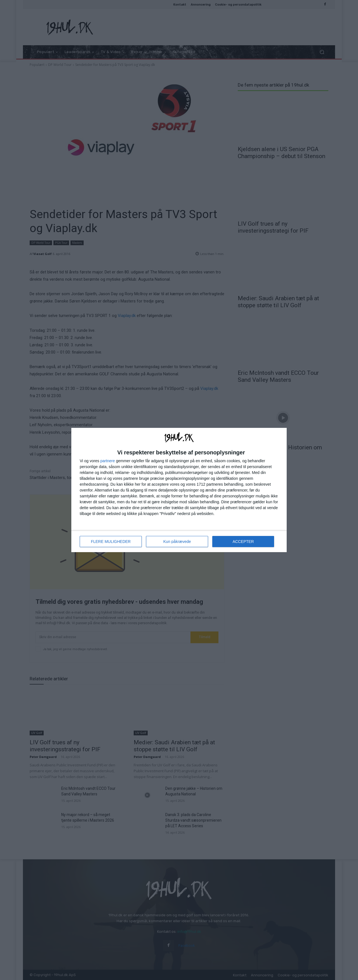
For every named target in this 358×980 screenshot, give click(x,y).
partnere (108, 461)
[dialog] (179, 490)
